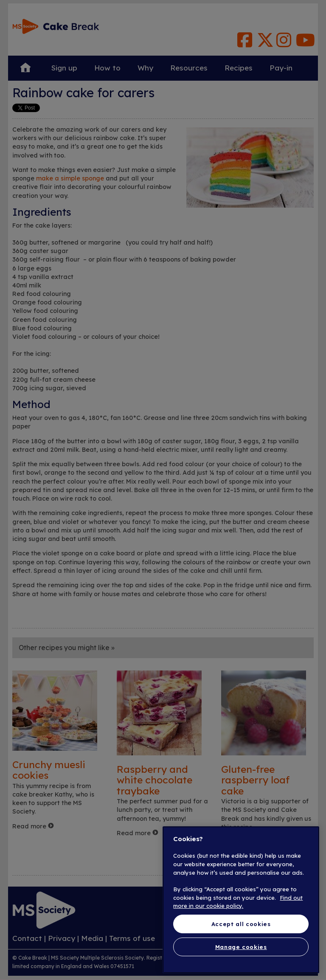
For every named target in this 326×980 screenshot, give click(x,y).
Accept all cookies (241, 924)
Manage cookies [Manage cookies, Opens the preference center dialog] (241, 947)
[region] (241, 900)
